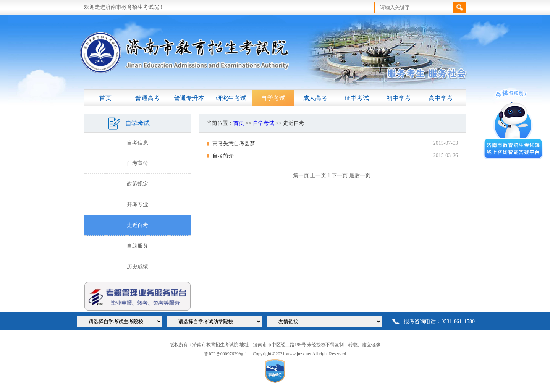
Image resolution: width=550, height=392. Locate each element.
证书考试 (357, 98)
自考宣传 (137, 163)
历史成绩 (137, 266)
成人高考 (315, 98)
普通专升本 (189, 98)
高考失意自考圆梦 (234, 143)
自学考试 (273, 98)
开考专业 (137, 205)
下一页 (340, 176)
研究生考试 (231, 98)
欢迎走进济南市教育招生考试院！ (124, 7)
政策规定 (137, 184)
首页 (105, 98)
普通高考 (147, 98)
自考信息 (137, 143)
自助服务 (137, 246)
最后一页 (360, 176)
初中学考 (399, 98)
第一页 (301, 176)
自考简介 (223, 156)
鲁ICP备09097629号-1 (226, 354)
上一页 (318, 176)
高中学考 (441, 98)
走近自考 (137, 225)
